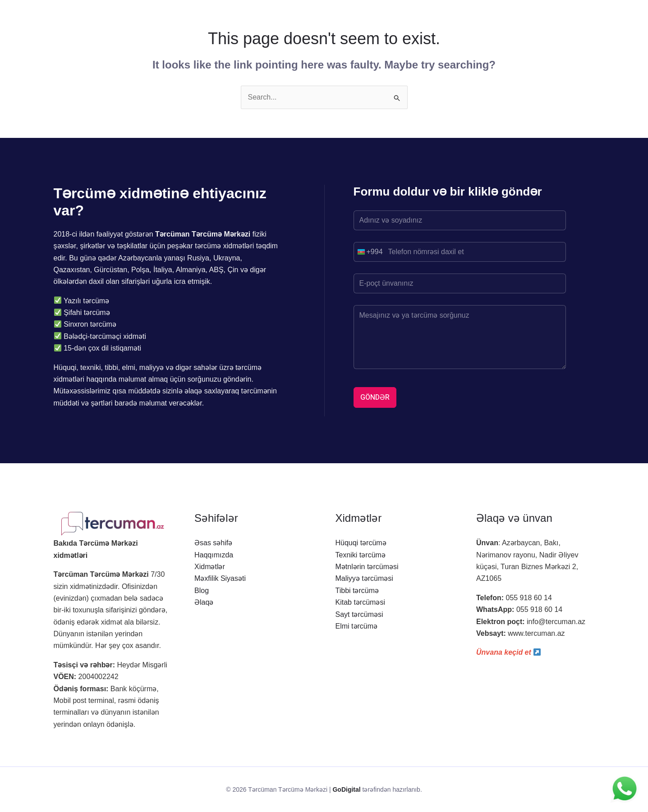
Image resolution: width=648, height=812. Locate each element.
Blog (202, 591)
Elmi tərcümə (357, 626)
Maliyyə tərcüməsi (364, 578)
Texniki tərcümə (361, 555)
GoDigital (346, 789)
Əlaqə (204, 602)
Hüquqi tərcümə (361, 543)
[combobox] (368, 252)
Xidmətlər (210, 567)
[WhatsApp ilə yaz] (625, 789)
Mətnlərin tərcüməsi (367, 567)
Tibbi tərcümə (357, 591)
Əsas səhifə (213, 543)
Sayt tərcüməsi (359, 614)
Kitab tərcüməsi (360, 602)
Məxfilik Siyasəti (220, 578)
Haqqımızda (214, 555)
